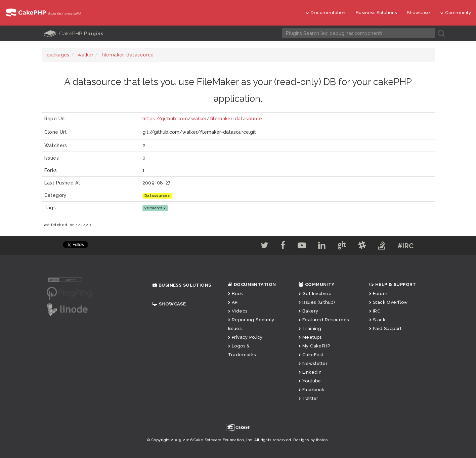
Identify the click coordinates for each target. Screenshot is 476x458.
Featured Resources (324, 320)
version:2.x (155, 208)
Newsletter (313, 363)
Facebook (312, 390)
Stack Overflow (388, 302)
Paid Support (385, 328)
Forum (378, 294)
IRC (375, 311)
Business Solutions (376, 13)
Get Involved (315, 294)
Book (236, 294)
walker (86, 55)
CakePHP (74, 34)
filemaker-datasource (127, 55)
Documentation (326, 13)
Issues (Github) (317, 302)
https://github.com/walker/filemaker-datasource (202, 119)
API (233, 302)
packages (58, 55)
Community (456, 13)
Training (310, 328)
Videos (238, 311)
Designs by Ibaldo (310, 440)
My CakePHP (314, 346)
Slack (377, 320)
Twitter (309, 398)
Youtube (310, 381)
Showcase (418, 13)
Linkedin (310, 372)
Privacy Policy (245, 337)
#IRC (406, 246)
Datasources (157, 196)
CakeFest (311, 355)
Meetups (310, 337)
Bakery (309, 311)
